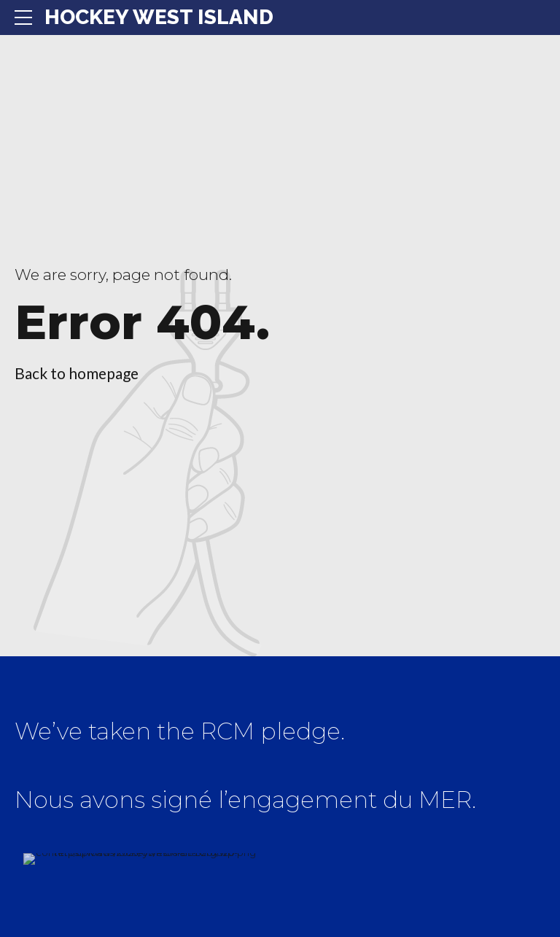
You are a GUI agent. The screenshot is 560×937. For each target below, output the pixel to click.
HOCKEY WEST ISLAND (159, 17)
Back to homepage (77, 373)
